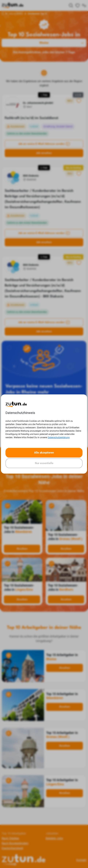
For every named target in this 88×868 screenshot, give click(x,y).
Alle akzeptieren (44, 453)
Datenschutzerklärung (59, 437)
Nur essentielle (44, 463)
